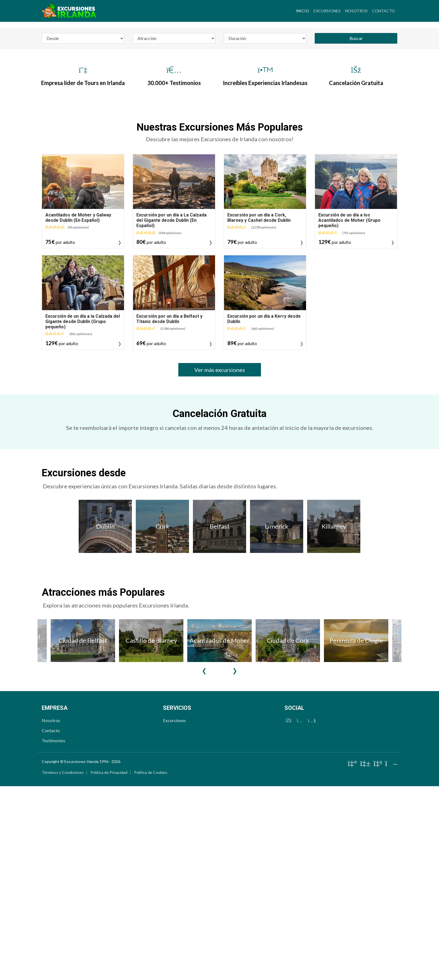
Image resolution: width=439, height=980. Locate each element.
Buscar (356, 185)
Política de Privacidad (109, 919)
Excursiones (327, 11)
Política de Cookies (151, 919)
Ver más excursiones (220, 516)
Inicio (304, 10)
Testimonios (53, 887)
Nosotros (356, 11)
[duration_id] (265, 185)
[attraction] (174, 185)
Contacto (384, 11)
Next (235, 813)
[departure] (83, 185)
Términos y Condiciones (63, 919)
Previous (204, 813)
